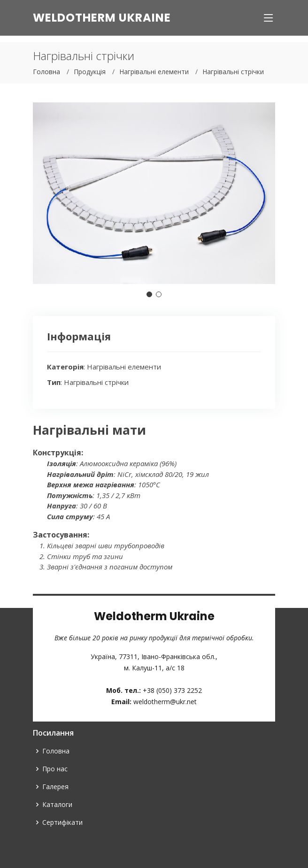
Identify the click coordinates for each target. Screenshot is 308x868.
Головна (46, 72)
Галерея (55, 787)
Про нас (55, 769)
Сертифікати (62, 822)
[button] (149, 294)
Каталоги (57, 805)
